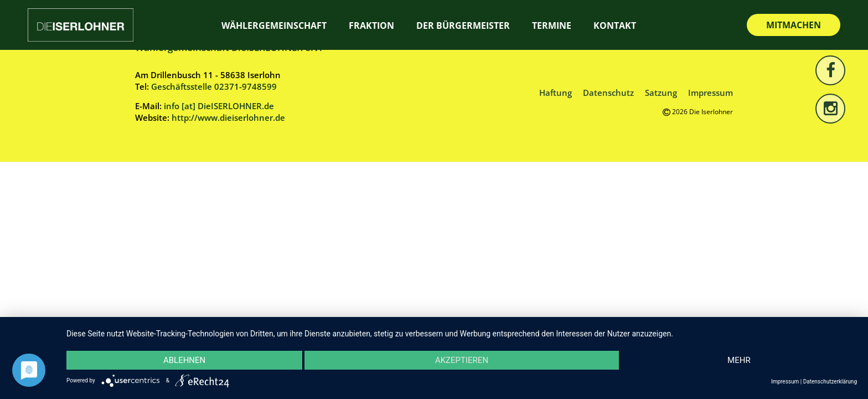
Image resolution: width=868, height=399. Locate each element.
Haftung (556, 93)
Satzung (661, 93)
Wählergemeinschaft (274, 25)
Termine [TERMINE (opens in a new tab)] (552, 25)
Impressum (711, 93)
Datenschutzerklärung (830, 382)
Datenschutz (608, 93)
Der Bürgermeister (463, 25)
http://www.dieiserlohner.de (228, 117)
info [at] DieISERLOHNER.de (219, 106)
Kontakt (615, 25)
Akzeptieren (462, 360)
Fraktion (371, 25)
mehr (739, 360)
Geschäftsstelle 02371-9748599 (214, 86)
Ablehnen (184, 360)
